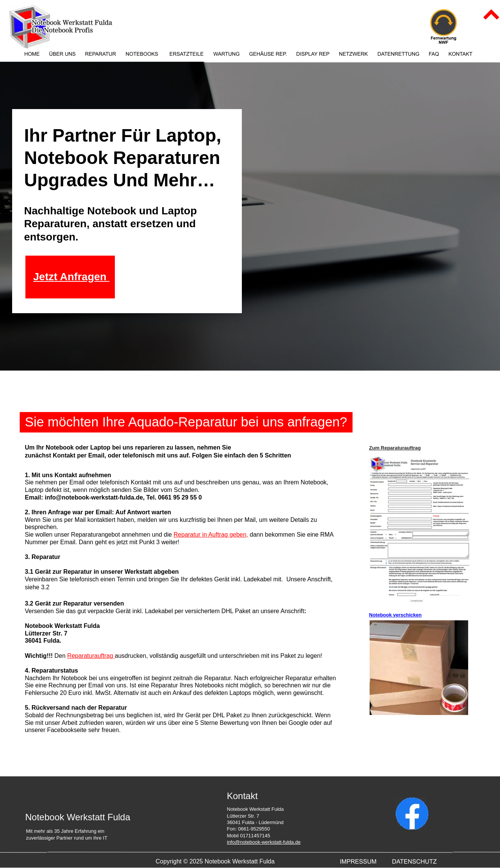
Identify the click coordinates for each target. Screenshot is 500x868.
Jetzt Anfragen (71, 277)
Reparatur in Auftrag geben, (211, 535)
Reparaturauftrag (91, 656)
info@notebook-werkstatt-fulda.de (264, 842)
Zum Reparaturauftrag (395, 448)
